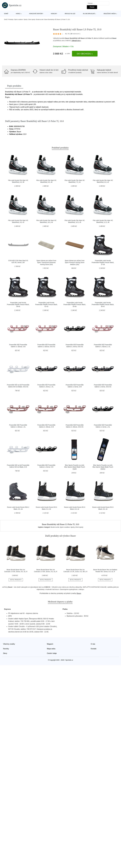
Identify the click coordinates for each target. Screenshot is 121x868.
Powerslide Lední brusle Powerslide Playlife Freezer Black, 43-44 (75, 305)
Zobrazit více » (76, 41)
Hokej (18, 14)
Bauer (115, 38)
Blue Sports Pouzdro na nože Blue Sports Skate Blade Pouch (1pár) (75, 467)
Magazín (50, 644)
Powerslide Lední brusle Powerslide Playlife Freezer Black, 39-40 (18, 305)
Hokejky (54, 14)
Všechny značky (9, 644)
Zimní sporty (32, 19)
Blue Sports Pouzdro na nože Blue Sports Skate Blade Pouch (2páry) (103, 467)
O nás (93, 644)
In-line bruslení (89, 14)
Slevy (5, 653)
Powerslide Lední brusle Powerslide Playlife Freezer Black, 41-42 (46, 305)
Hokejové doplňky (36, 14)
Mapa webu (51, 649)
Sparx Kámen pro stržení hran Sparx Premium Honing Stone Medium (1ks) (75, 262)
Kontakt (94, 649)
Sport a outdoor (19, 19)
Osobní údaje (52, 653)
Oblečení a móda (110, 14)
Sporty (26, 19)
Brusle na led (70, 14)
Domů (6, 14)
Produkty (11, 19)
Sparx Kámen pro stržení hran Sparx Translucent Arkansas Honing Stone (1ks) (46, 262)
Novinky (6, 649)
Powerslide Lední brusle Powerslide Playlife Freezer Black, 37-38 (103, 262)
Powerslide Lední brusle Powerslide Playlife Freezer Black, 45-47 (103, 305)
